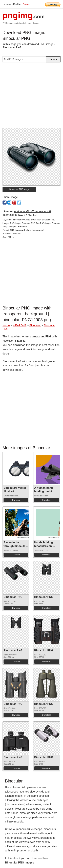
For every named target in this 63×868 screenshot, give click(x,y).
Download (16, 500)
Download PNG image (19, 189)
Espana (26, 4)
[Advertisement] (32, 96)
